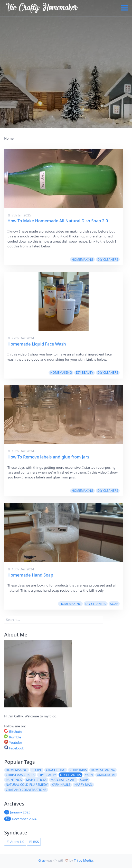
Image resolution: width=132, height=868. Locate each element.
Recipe (37, 770)
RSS (34, 842)
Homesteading (103, 770)
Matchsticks (36, 780)
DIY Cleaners (108, 260)
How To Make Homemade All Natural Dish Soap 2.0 (58, 221)
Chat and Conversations (26, 790)
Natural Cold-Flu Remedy (27, 785)
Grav (42, 860)
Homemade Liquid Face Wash (37, 344)
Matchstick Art (63, 780)
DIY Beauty (85, 373)
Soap (114, 604)
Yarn (89, 775)
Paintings (14, 780)
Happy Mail (83, 785)
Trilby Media (83, 860)
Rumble (13, 737)
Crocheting (56, 770)
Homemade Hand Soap (30, 575)
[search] (54, 620)
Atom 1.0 (15, 842)
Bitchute (13, 731)
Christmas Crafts (20, 775)
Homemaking (82, 260)
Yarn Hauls (61, 785)
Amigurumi (106, 775)
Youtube (13, 742)
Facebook (14, 748)
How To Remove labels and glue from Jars (48, 457)
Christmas (78, 770)
